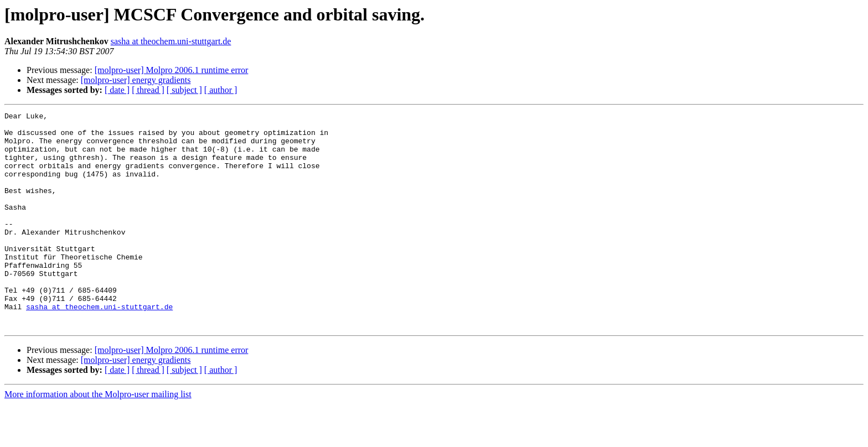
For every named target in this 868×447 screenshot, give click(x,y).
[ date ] (117, 90)
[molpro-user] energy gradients (136, 80)
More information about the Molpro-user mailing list (98, 437)
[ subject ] (184, 90)
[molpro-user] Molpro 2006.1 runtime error (172, 70)
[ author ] (221, 90)
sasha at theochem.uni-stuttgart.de (171, 41)
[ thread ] (148, 90)
